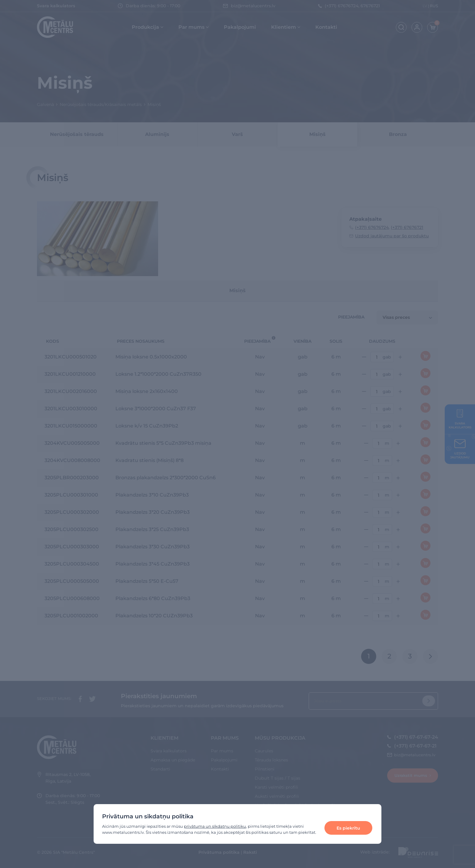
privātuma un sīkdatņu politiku (215, 826)
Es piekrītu (348, 828)
